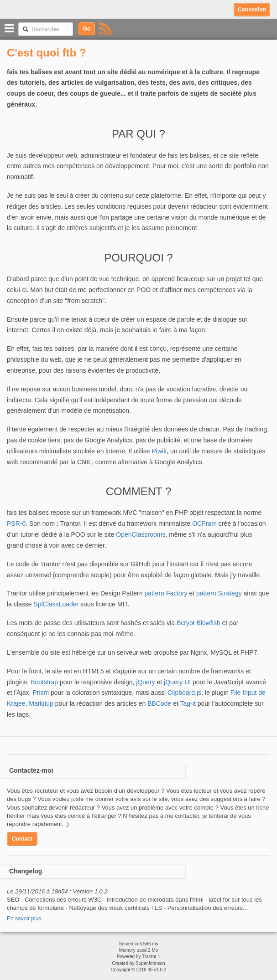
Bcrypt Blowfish (199, 623)
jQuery (145, 682)
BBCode (159, 703)
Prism (41, 693)
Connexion (252, 10)
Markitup (41, 703)
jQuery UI (177, 682)
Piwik (159, 451)
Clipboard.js (184, 693)
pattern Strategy (219, 593)
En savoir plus (24, 918)
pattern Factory (166, 593)
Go (87, 29)
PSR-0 (16, 523)
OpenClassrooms (141, 534)
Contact (22, 839)
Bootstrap (44, 682)
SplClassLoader (56, 604)
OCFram (204, 523)
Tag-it (188, 703)
